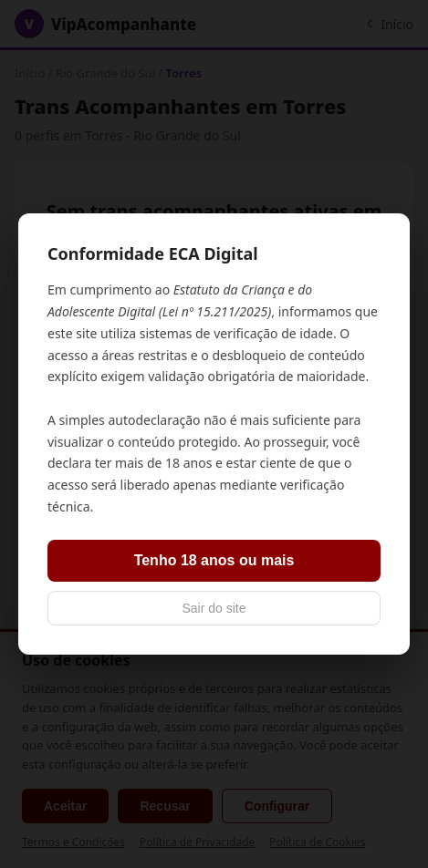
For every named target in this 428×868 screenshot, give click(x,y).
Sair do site (214, 608)
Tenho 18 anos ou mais (214, 560)
